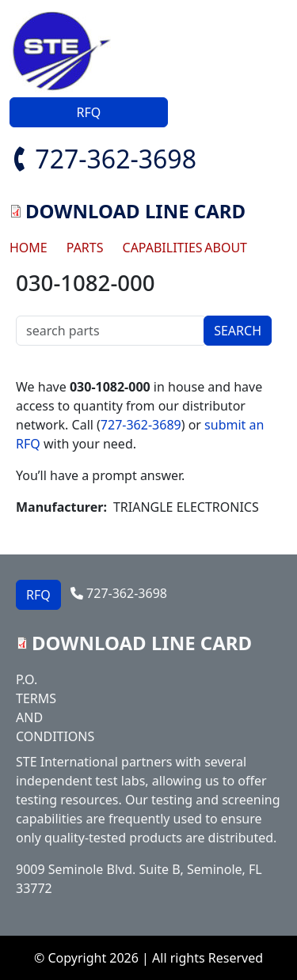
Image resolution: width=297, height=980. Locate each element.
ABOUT (226, 248)
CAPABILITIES (158, 248)
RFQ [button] (89, 112)
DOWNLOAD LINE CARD (135, 211)
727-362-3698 (116, 159)
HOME (29, 248)
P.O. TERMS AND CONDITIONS (49, 708)
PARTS (85, 248)
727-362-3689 (141, 425)
